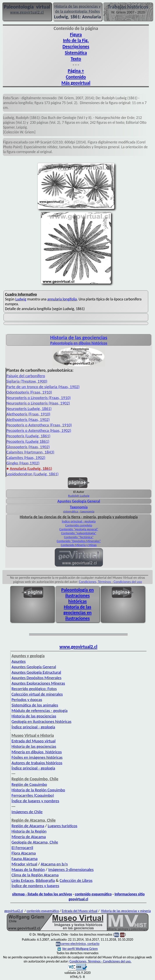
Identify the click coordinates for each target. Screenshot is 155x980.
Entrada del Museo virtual (34, 741)
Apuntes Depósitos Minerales (37, 678)
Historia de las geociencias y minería (126, 911)
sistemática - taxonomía (79, 511)
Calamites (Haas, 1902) (26, 458)
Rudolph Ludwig (79, 496)
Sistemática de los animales (35, 705)
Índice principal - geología (79, 521)
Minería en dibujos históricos (37, 752)
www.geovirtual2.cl (78, 647)
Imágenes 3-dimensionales (71, 869)
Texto (76, 59)
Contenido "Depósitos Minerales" (79, 541)
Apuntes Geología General (34, 667)
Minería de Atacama (29, 837)
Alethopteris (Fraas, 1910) (28, 414)
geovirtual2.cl (14, 911)
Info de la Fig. (76, 40)
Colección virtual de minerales (37, 694)
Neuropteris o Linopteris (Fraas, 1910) (39, 398)
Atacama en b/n (54, 864)
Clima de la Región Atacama (35, 875)
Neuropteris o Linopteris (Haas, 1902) (38, 403)
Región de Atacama (28, 826)
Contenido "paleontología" (79, 533)
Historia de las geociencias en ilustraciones (78, 613)
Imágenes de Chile (27, 812)
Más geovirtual (76, 83)
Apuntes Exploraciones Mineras (38, 683)
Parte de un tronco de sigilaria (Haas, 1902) (43, 387)
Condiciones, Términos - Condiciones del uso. (100, 961)
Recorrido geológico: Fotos (34, 689)
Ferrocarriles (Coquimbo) (33, 795)
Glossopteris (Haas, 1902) (28, 447)
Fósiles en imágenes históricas (37, 757)
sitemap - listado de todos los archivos (42, 894)
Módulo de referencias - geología (40, 711)
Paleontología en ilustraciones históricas (77, 596)
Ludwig (21, 299)
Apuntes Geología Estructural (36, 672)
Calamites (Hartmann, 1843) (30, 452)
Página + (76, 71)
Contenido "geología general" (79, 529)
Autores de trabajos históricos (37, 763)
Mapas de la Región (28, 869)
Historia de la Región (29, 831)
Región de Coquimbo (29, 784)
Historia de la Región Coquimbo (38, 790)
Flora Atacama (24, 853)
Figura (76, 35)
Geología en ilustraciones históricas (41, 721)
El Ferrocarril (22, 848)
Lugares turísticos (63, 826)
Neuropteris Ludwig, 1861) (29, 409)
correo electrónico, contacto (80, 944)
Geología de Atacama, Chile (35, 842)
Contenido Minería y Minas (79, 545)
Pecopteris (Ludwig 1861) (28, 441)
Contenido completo (79, 525)
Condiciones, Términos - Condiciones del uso (111, 582)
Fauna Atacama (25, 859)
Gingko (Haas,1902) (23, 463)
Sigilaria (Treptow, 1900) (27, 381)
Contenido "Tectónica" (79, 537)
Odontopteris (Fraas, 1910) (29, 392)
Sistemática (76, 53)
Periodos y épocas (27, 700)
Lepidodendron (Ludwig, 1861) (32, 474)
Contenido (76, 77)
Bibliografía (45, 880)
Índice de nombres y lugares (35, 886)
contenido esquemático (93, 894)
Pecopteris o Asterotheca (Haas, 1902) (39, 430)
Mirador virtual (24, 864)
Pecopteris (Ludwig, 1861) (28, 436)
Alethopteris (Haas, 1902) (28, 419)
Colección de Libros (76, 880)
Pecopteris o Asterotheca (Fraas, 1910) (39, 425)
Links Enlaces (23, 880)
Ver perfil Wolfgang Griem (78, 949)
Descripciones (76, 47)
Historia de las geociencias (34, 716)
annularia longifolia (62, 299)
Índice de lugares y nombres (35, 801)
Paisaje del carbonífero (26, 376)
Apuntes (19, 661)
